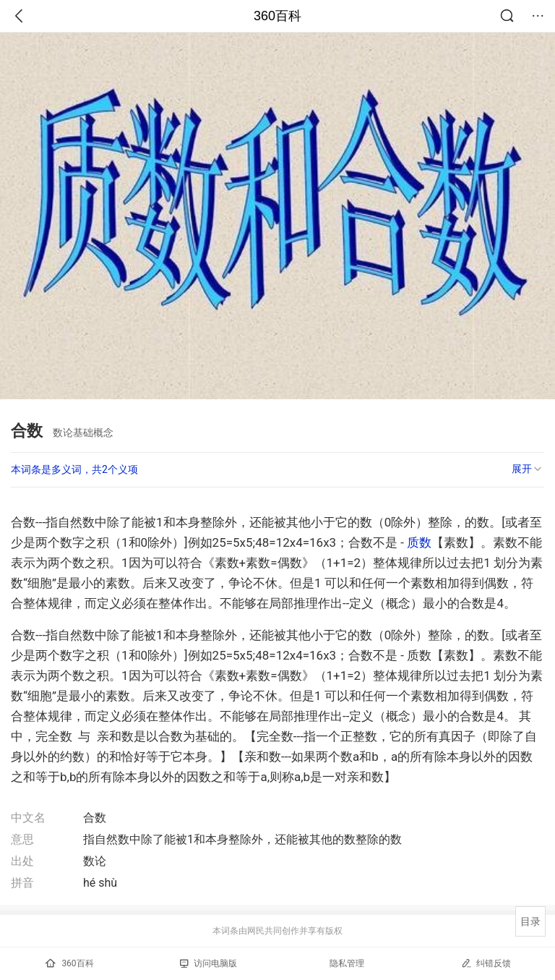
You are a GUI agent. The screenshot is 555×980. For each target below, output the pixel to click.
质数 (419, 542)
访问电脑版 (208, 963)
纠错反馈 (486, 963)
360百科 (277, 16)
